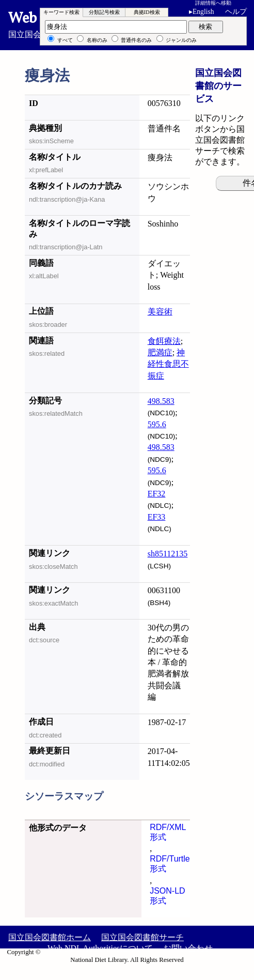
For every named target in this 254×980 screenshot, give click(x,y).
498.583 (161, 401)
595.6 (157, 424)
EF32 (157, 494)
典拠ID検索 (147, 12)
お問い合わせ (188, 948)
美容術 (160, 312)
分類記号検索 (104, 12)
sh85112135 (168, 554)
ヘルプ (236, 12)
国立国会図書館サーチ (142, 937)
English (203, 12)
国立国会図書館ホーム (50, 937)
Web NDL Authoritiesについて (100, 948)
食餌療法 (164, 341)
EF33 (157, 517)
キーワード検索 (61, 12)
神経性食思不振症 (168, 364)
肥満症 (160, 352)
